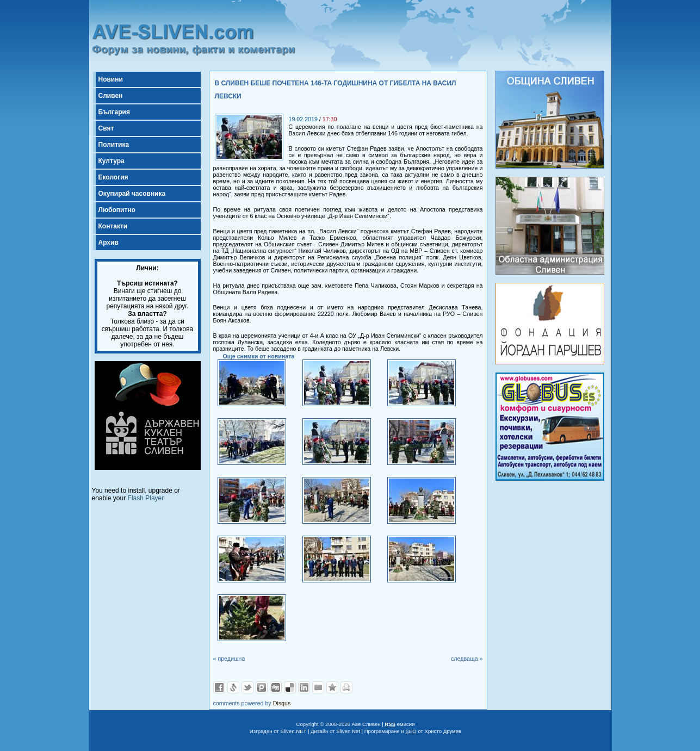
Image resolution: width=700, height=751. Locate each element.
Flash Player (146, 498)
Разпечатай (346, 687)
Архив (109, 243)
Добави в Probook (262, 687)
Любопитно (117, 210)
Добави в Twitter (247, 687)
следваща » (467, 659)
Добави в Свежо (233, 687)
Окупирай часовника (132, 194)
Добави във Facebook (219, 687)
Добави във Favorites (332, 687)
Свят (106, 128)
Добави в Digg (276, 687)
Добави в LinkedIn (304, 687)
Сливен (111, 96)
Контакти (113, 226)
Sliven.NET (293, 731)
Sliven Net (348, 731)
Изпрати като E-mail (318, 687)
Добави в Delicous (290, 687)
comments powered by (252, 703)
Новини (111, 79)
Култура (111, 161)
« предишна (229, 659)
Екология (113, 177)
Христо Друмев (443, 731)
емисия (399, 724)
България (114, 112)
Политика (114, 145)
